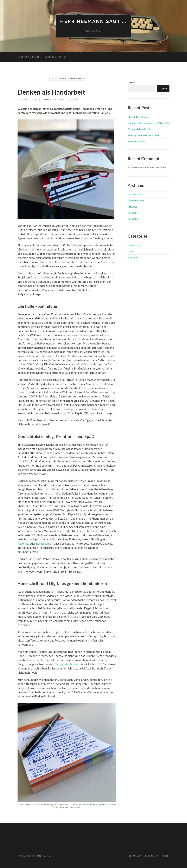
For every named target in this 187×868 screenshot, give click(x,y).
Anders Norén (150, 856)
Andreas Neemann (28, 57)
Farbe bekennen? (136, 141)
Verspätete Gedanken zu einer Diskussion (149, 123)
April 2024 (133, 213)
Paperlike (23, 544)
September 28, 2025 (29, 99)
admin (47, 99)
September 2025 (136, 200)
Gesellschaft (134, 245)
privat (131, 251)
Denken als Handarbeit (51, 92)
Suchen (131, 82)
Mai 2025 (133, 207)
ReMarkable (44, 544)
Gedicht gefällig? (55, 57)
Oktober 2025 (135, 194)
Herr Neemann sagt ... (93, 21)
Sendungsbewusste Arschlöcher (144, 135)
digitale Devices (69, 664)
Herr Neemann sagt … (38, 856)
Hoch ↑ (166, 856)
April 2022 (133, 219)
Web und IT (134, 257)
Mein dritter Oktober (138, 117)
